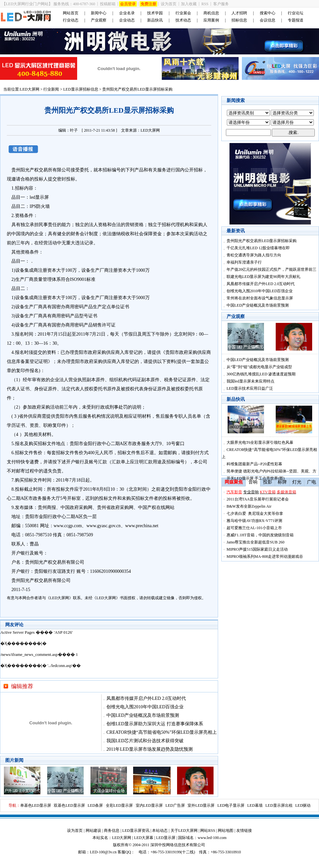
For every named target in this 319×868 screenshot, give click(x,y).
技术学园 (155, 13)
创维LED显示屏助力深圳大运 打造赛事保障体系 (155, 724)
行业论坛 (296, 13)
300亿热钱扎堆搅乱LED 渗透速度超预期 (261, 374)
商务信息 (112, 831)
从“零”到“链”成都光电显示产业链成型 (259, 367)
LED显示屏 (166, 838)
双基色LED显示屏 (69, 805)
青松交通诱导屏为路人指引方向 (254, 255)
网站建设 (93, 831)
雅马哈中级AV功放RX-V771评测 (254, 521)
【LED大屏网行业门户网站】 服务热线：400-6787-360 (49, 4)
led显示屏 (39, 197)
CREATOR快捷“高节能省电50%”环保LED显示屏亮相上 (162, 732)
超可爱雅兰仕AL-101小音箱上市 (254, 528)
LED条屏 (95, 805)
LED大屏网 (29, 89)
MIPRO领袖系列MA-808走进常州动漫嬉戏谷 (265, 557)
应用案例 (211, 20)
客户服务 (221, 4)
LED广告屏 (175, 805)
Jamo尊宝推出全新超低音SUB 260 (256, 542)
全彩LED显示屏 (119, 805)
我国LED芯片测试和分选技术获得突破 (145, 741)
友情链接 (244, 831)
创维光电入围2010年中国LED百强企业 (145, 707)
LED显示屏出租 (279, 805)
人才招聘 (239, 13)
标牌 (282, 482)
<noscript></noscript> (109, 654)
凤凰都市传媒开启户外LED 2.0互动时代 (146, 698)
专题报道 (296, 20)
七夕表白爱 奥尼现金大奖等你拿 (255, 514)
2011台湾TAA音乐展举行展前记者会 (258, 499)
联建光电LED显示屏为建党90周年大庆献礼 (264, 277)
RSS (205, 4)
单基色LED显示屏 (36, 805)
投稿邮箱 (108, 4)
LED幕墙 (255, 805)
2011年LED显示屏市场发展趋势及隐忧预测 (150, 749)
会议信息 (268, 20)
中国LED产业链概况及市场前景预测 (143, 715)
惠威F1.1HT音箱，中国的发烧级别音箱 (260, 535)
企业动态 (127, 20)
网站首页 (71, 13)
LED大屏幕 (144, 838)
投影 (268, 482)
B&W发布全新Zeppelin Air (249, 506)
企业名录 (127, 13)
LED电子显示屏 (231, 805)
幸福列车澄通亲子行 (244, 262)
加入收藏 (189, 4)
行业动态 (71, 20)
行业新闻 (51, 89)
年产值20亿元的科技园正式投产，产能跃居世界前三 (271, 269)
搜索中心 (268, 13)
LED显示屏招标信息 (81, 89)
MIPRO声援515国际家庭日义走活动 (257, 549)
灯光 (297, 482)
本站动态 (160, 831)
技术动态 (183, 20)
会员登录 (128, 4)
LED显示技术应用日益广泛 (250, 388)
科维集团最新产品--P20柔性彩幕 (254, 464)
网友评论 (14, 625)
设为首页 (169, 4)
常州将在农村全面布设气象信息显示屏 (260, 298)
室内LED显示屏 (149, 805)
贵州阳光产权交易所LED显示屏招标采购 (262, 241)
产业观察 (99, 20)
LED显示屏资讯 (136, 831)
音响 (253, 482)
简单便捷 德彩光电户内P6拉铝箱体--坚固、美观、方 (271, 471)
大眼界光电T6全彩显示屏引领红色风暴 (260, 442)
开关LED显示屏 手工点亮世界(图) (256, 478)
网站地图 (226, 831)
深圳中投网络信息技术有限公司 (178, 845)
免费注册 (148, 4)
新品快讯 (155, 20)
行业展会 (183, 13)
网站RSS (208, 831)
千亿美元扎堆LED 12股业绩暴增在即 (258, 248)
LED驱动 (303, 805)
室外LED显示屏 (201, 805)
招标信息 (239, 20)
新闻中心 (99, 13)
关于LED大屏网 (184, 831)
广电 (312, 482)
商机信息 (211, 13)
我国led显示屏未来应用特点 (250, 381)
